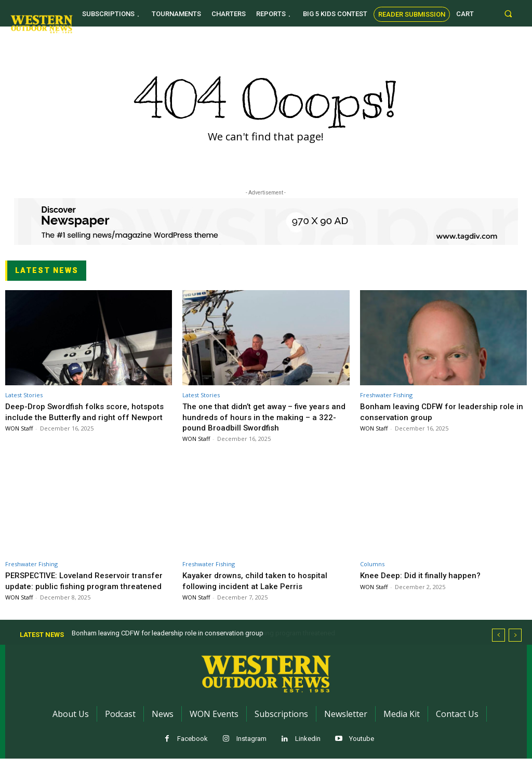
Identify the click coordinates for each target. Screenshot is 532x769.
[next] (515, 646)
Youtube (362, 749)
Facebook (192, 749)
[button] (508, 13)
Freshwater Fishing (386, 395)
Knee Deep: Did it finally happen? (425, 575)
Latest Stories (24, 395)
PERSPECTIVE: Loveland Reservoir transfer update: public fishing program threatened (83, 586)
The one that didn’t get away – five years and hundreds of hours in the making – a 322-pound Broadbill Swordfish (263, 417)
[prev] (498, 646)
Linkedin (308, 749)
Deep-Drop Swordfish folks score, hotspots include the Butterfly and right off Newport (83, 417)
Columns (372, 564)
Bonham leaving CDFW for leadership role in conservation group (442, 411)
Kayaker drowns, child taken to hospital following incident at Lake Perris (260, 580)
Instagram (251, 749)
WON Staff (19, 439)
